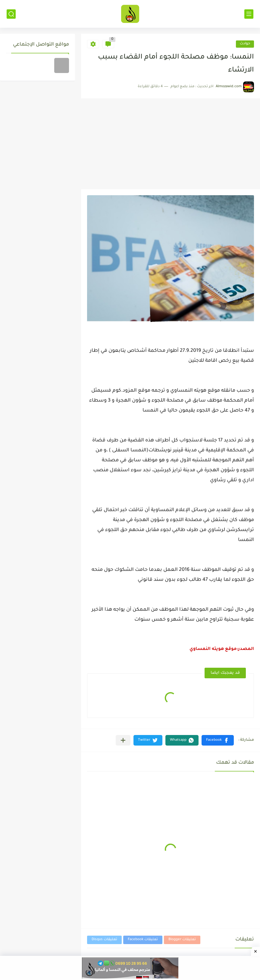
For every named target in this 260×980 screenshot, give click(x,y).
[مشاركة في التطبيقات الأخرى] (123, 740)
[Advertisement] (170, 144)
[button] (218, 740)
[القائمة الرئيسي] (249, 14)
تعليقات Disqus (104, 940)
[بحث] (11, 14)
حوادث (245, 44)
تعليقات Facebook (143, 940)
